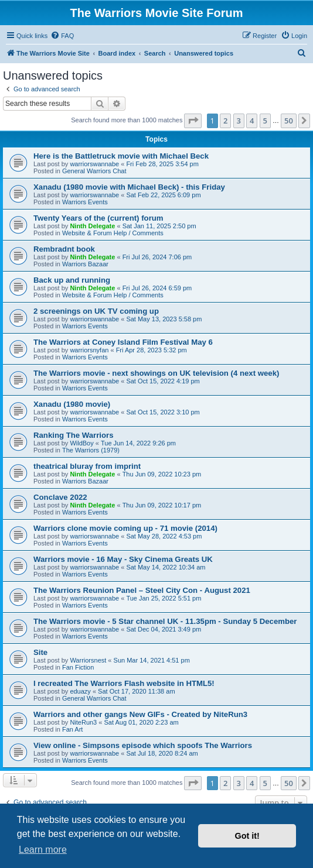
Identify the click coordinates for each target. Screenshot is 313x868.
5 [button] (265, 121)
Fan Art (72, 729)
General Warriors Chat (94, 171)
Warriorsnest (88, 660)
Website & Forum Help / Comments (113, 233)
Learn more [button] (43, 850)
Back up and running (72, 280)
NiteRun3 (83, 722)
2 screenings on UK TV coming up (96, 311)
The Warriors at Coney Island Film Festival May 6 (123, 342)
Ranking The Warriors (74, 435)
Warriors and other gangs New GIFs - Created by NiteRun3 (140, 714)
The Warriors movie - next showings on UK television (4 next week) (156, 373)
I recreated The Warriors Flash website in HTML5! (124, 683)
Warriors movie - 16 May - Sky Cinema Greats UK (123, 559)
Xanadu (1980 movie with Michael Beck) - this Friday (129, 187)
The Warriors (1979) (91, 450)
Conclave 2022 (60, 497)
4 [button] (252, 121)
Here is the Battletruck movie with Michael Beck (121, 156)
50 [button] (289, 121)
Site (40, 652)
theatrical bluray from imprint (87, 466)
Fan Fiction (78, 667)
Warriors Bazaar (85, 264)
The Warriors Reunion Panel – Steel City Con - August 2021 (142, 590)
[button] (193, 121)
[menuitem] (62, 36)
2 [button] (225, 121)
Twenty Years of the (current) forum (98, 218)
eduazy (80, 691)
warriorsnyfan (89, 350)
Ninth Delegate (92, 226)
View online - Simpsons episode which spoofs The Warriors (143, 745)
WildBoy (81, 443)
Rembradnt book (64, 249)
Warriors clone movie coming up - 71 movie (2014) (125, 528)
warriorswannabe (94, 164)
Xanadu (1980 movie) (72, 404)
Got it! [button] (247, 836)
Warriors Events (85, 202)
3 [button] (239, 121)
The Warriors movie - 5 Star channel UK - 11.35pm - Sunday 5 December (165, 621)
